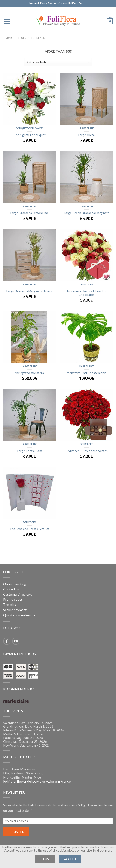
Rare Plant (87, 366)
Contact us (11, 589)
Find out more (103, 850)
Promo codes (13, 599)
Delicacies (87, 284)
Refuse (45, 859)
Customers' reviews (18, 594)
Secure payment (15, 610)
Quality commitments (19, 615)
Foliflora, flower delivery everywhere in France (37, 781)
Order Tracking (15, 584)
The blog (10, 604)
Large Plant (87, 128)
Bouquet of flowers (30, 128)
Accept (70, 859)
